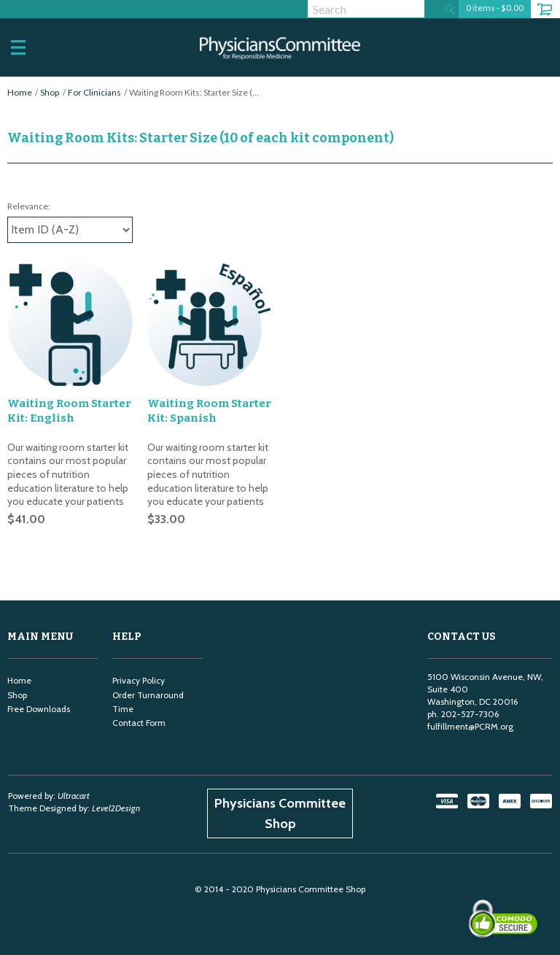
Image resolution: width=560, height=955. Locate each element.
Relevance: (29, 206)
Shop (50, 92)
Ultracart (74, 796)
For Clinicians (94, 92)
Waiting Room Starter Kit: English (69, 411)
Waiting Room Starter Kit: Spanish (209, 411)
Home (20, 92)
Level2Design (116, 808)
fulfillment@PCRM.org (470, 726)
